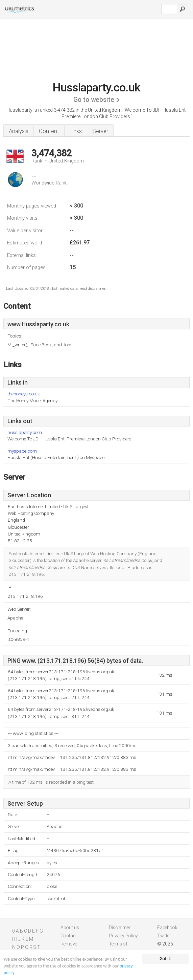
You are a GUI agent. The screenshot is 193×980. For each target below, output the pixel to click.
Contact (69, 936)
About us (70, 928)
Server (100, 131)
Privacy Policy (123, 936)
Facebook (167, 928)
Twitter (164, 936)
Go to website (94, 100)
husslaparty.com (25, 432)
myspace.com (22, 451)
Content (49, 131)
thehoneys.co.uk (24, 394)
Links (76, 131)
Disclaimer (120, 928)
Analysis (19, 131)
